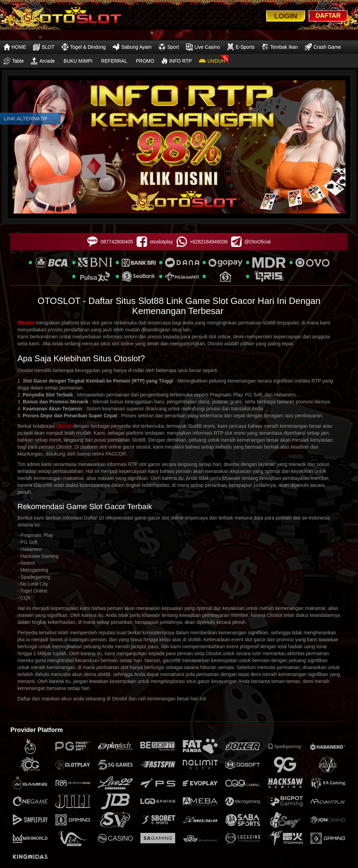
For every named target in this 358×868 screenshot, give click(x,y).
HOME (15, 47)
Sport (169, 47)
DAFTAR (328, 16)
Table (14, 61)
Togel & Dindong (84, 47)
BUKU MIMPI (78, 61)
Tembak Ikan (279, 47)
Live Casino (203, 47)
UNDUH (212, 61)
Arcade (43, 61)
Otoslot (26, 323)
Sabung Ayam (132, 47)
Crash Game (323, 47)
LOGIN (286, 16)
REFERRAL (114, 61)
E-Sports (241, 47)
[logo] (67, 17)
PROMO (145, 61)
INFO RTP (177, 61)
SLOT (44, 47)
